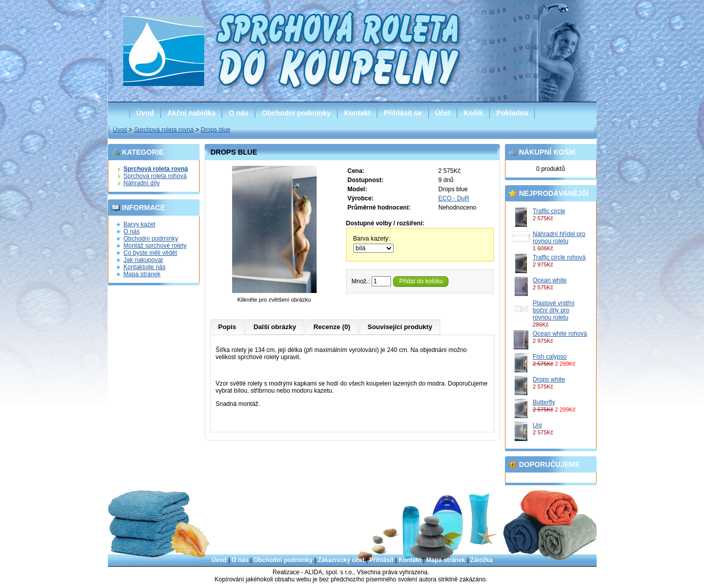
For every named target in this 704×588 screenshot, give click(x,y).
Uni (538, 425)
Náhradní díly (142, 183)
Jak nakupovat (143, 260)
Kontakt (357, 113)
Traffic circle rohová (559, 257)
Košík (473, 113)
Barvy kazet (140, 224)
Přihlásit (382, 560)
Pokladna (512, 113)
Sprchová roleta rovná (164, 130)
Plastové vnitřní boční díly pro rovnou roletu (554, 310)
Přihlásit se (403, 113)
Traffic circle (549, 211)
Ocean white (550, 280)
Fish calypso (550, 357)
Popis (227, 327)
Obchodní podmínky (296, 113)
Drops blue (215, 130)
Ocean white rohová (560, 334)
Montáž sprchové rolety (155, 246)
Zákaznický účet (341, 560)
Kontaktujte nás (145, 267)
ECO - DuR (454, 198)
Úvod (145, 113)
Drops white (549, 379)
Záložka (482, 560)
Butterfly (544, 402)
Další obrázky (275, 327)
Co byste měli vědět (150, 253)
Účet (443, 113)
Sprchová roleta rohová (155, 176)
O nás (238, 113)
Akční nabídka (192, 113)
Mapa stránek (142, 274)
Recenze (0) (332, 327)
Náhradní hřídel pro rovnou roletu (559, 238)
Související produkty (400, 327)
